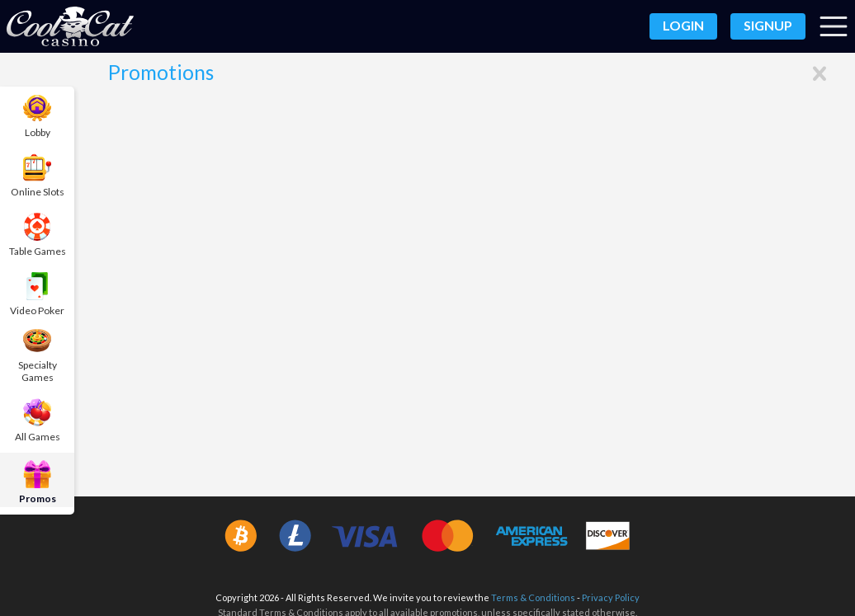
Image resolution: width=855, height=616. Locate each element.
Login (683, 25)
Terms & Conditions (533, 596)
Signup (768, 25)
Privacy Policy (611, 596)
